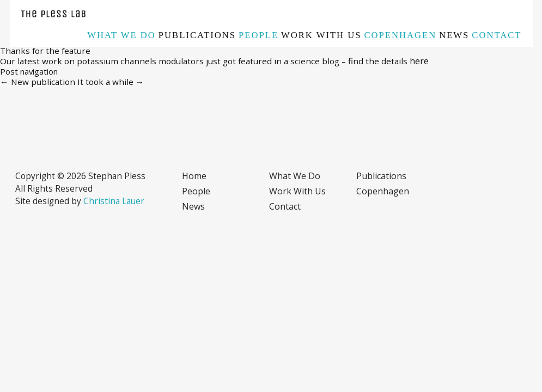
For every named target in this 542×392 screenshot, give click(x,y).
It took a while (111, 82)
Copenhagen (401, 35)
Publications (197, 35)
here (419, 61)
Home (194, 176)
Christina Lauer (114, 201)
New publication (38, 82)
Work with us (321, 35)
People (258, 35)
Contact (497, 35)
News (454, 35)
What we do (121, 35)
